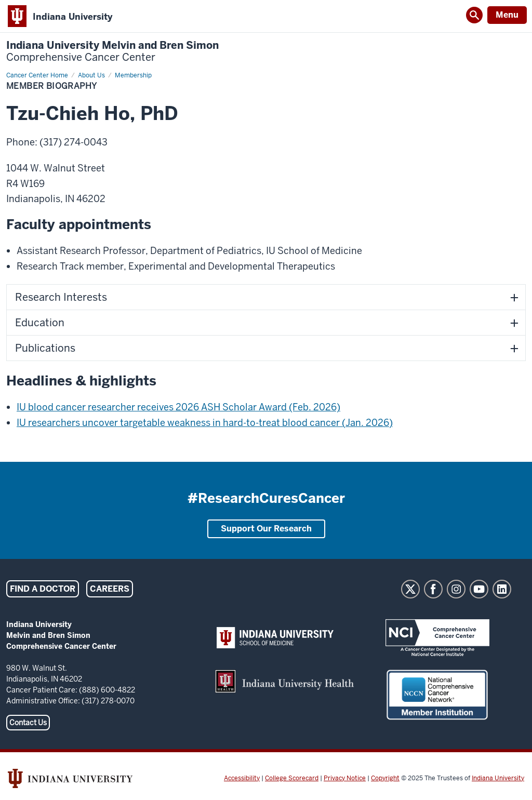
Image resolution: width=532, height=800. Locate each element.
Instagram (456, 589)
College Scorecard (292, 778)
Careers (110, 589)
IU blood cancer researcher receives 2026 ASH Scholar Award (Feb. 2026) (178, 407)
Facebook (433, 589)
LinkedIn (502, 589)
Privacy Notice (345, 778)
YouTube (479, 589)
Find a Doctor (43, 589)
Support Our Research (266, 529)
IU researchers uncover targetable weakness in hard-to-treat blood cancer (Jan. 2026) (205, 423)
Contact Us (28, 723)
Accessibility (242, 778)
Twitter (410, 589)
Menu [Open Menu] (507, 15)
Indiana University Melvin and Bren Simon (112, 51)
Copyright (385, 778)
